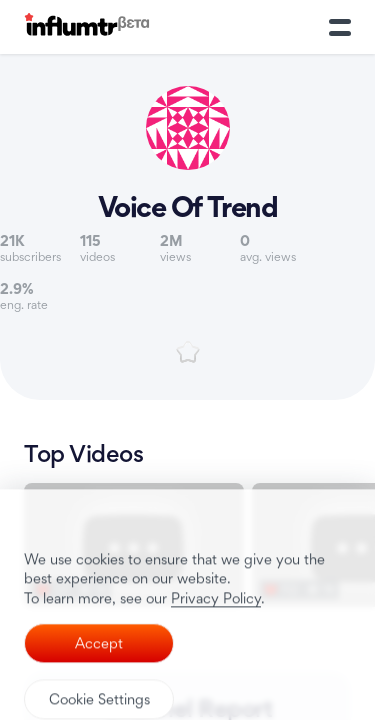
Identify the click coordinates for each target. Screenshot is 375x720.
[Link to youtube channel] (188, 159)
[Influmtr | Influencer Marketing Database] (87, 27)
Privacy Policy (216, 665)
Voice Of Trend (188, 207)
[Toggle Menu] (340, 27)
